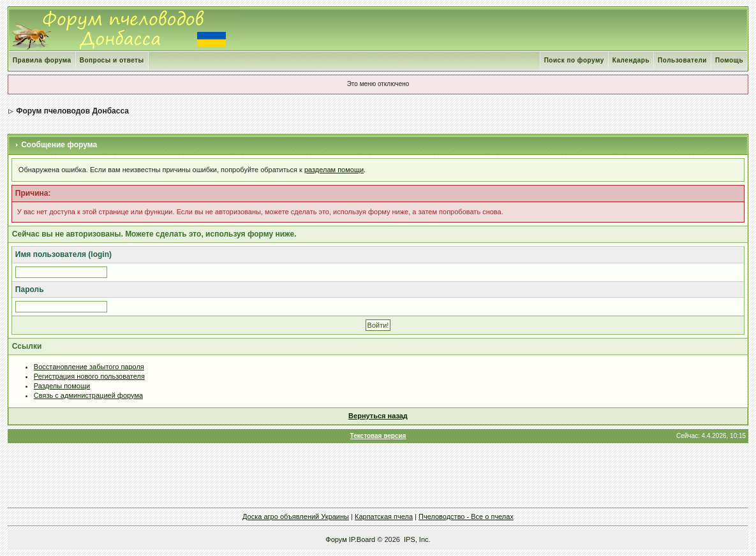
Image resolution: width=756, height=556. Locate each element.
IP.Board (362, 539)
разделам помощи (334, 170)
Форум (336, 539)
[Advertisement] (378, 475)
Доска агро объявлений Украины (296, 516)
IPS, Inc (416, 539)
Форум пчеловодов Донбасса (72, 111)
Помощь (729, 60)
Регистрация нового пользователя (89, 376)
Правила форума (42, 60)
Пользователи (682, 60)
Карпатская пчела (384, 516)
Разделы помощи (62, 386)
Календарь (631, 60)
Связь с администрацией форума (88, 395)
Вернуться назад (378, 416)
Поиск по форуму (574, 60)
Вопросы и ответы (112, 60)
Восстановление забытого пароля (89, 367)
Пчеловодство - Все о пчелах (466, 516)
